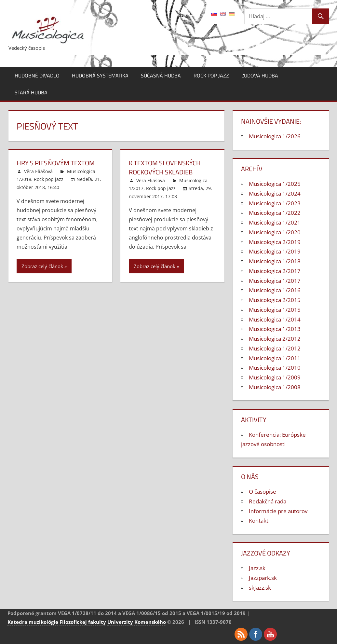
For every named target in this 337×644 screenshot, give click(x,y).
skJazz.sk (260, 588)
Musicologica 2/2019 (275, 242)
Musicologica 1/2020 (275, 232)
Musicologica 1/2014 (275, 319)
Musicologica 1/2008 (275, 387)
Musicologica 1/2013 (275, 329)
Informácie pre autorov (278, 511)
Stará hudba (31, 92)
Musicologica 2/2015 (275, 300)
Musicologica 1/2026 (275, 136)
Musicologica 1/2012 (275, 348)
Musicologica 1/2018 (275, 261)
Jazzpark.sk (263, 578)
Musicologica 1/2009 (275, 377)
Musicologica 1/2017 (275, 281)
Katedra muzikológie (33, 622)
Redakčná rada (268, 501)
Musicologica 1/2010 (275, 368)
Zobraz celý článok (42, 266)
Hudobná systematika (100, 75)
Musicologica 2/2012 (275, 339)
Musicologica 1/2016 (275, 290)
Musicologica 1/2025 (275, 184)
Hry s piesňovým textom (56, 163)
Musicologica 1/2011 (275, 358)
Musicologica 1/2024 (275, 193)
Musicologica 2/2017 (275, 271)
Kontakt (259, 521)
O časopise (263, 492)
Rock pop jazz (211, 75)
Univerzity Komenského (137, 622)
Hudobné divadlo (37, 75)
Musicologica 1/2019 (275, 251)
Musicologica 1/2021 (275, 222)
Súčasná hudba (161, 75)
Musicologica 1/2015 (275, 310)
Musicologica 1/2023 (275, 203)
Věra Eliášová (38, 171)
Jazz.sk (257, 568)
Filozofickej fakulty (83, 622)
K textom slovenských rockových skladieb (165, 167)
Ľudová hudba (260, 75)
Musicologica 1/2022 (275, 213)
